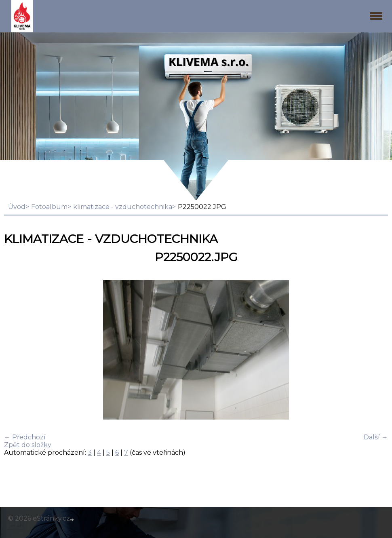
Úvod (17, 207)
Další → (376, 437)
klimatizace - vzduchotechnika (123, 207)
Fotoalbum (49, 207)
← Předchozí (25, 437)
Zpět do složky (28, 445)
